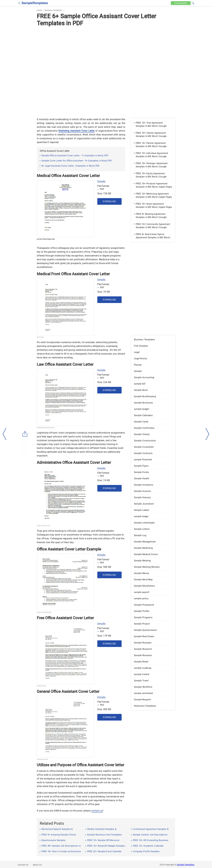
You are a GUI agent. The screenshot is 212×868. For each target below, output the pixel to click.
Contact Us (23, 865)
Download (109, 201)
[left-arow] (5, 434)
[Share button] (25, 434)
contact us (97, 811)
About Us (37, 865)
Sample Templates (186, 865)
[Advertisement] (106, 49)
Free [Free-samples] (181, 3)
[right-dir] (207, 434)
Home (39, 10)
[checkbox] (19, 3)
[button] (193, 3)
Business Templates (53, 10)
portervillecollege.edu (46, 239)
